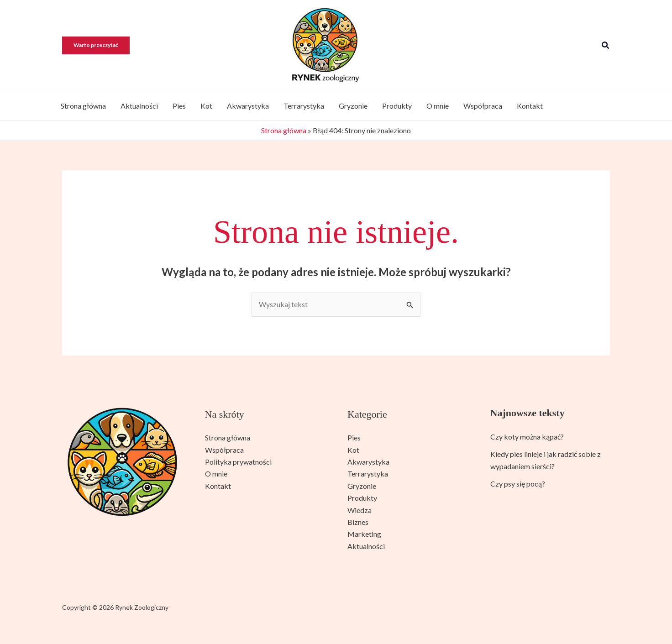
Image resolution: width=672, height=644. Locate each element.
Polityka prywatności (238, 462)
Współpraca (483, 106)
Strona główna (83, 106)
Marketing (364, 534)
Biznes (358, 522)
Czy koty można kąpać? (527, 437)
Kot (206, 106)
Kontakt (530, 106)
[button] (100, 45)
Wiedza (360, 510)
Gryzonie (353, 106)
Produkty (397, 106)
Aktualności (139, 106)
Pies (179, 106)
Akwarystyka (248, 106)
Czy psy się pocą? (518, 484)
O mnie (438, 106)
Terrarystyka (304, 106)
